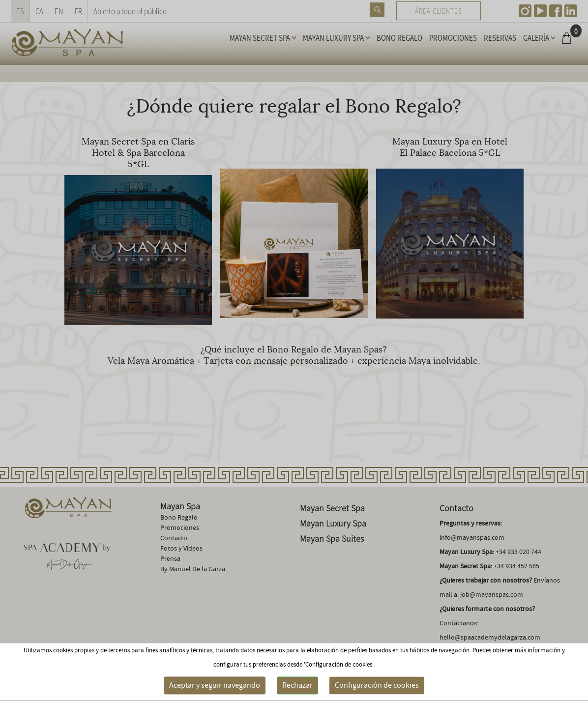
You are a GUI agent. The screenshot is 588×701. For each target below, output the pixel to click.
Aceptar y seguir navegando (215, 685)
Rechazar (297, 685)
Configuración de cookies (377, 685)
